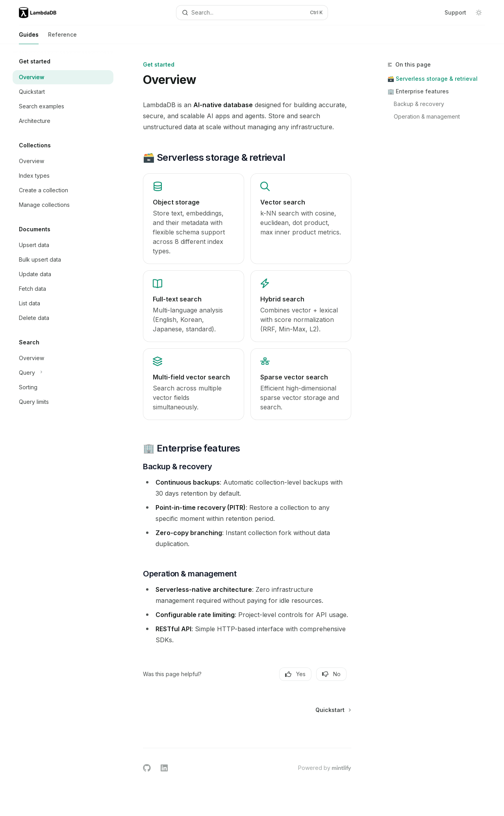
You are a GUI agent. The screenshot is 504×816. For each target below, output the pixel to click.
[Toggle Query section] (63, 373)
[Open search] (252, 13)
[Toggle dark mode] (479, 13)
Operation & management (427, 116)
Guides (29, 38)
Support (455, 12)
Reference (62, 38)
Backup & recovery (419, 104)
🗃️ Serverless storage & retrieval (433, 79)
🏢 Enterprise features (418, 91)
